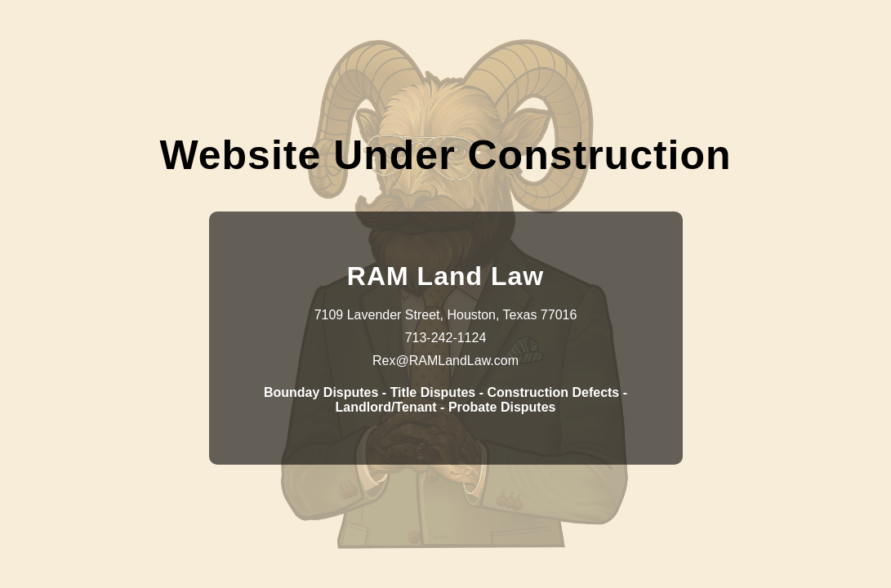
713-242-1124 (446, 338)
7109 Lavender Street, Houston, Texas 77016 (446, 315)
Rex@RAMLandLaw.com (445, 361)
